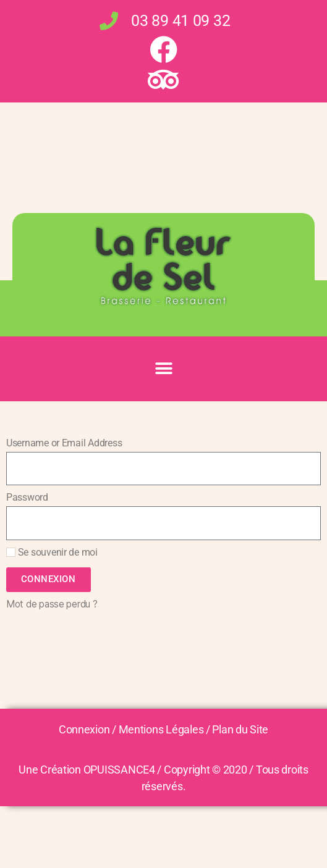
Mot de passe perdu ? (52, 604)
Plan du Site (240, 729)
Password (27, 497)
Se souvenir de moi (52, 552)
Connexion (84, 729)
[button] (163, 369)
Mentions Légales (161, 729)
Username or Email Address (64, 443)
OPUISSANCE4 (119, 770)
